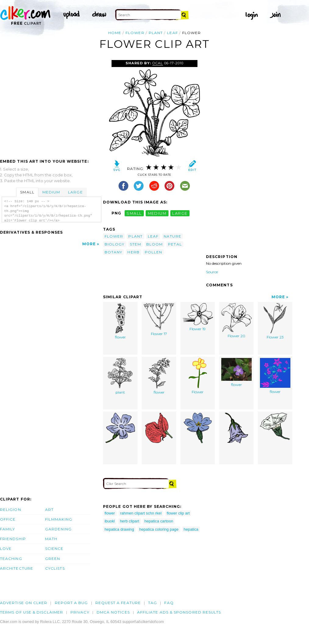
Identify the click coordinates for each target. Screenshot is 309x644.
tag (153, 603)
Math (51, 539)
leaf (172, 33)
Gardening (58, 529)
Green (53, 559)
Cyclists (55, 568)
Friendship (13, 539)
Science (54, 548)
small (134, 213)
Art (49, 510)
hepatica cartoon (159, 521)
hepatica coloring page (159, 529)
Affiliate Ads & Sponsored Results (179, 612)
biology (115, 244)
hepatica (191, 529)
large (180, 213)
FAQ (169, 603)
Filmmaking (59, 519)
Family (7, 529)
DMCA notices (113, 612)
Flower (198, 376)
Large (75, 192)
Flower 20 (236, 321)
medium (157, 213)
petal (175, 244)
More (89, 244)
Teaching (11, 559)
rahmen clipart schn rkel (141, 513)
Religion (11, 510)
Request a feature (118, 603)
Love (6, 548)
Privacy (80, 612)
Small (27, 192)
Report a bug (71, 603)
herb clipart (129, 521)
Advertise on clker (24, 603)
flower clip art (178, 513)
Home (115, 33)
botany (113, 252)
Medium (51, 192)
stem (135, 244)
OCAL (158, 63)
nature (172, 236)
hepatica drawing (119, 529)
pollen (153, 252)
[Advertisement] (51, 106)
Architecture (17, 568)
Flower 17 (159, 320)
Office (8, 519)
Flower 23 (275, 321)
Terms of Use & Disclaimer (32, 612)
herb (133, 252)
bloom (154, 244)
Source (212, 272)
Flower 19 (198, 317)
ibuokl (110, 521)
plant (156, 33)
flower (135, 33)
